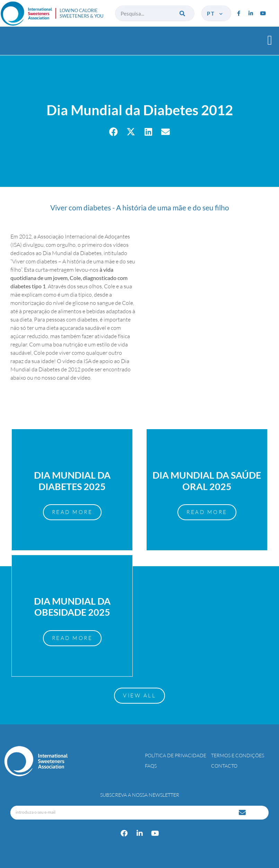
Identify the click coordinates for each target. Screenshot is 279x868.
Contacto (224, 766)
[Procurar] (183, 13)
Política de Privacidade (176, 755)
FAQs (151, 766)
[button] (270, 40)
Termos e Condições (238, 755)
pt (215, 13)
